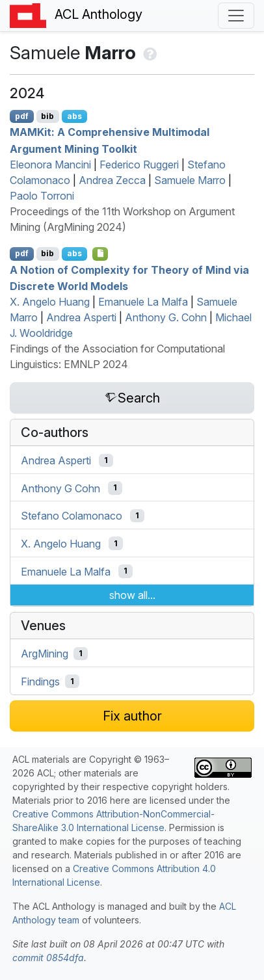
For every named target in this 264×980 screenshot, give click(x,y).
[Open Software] (100, 254)
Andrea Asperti (81, 317)
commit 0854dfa (48, 958)
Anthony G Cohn (60, 488)
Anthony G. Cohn (166, 317)
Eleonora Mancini (50, 165)
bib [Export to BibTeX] (47, 116)
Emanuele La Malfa (143, 302)
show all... (132, 595)
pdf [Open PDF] (22, 116)
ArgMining (45, 654)
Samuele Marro (190, 180)
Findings (40, 682)
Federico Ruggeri (139, 165)
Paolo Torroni (42, 196)
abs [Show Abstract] (74, 116)
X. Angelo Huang (50, 302)
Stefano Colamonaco (72, 516)
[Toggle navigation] (236, 16)
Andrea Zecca (112, 180)
